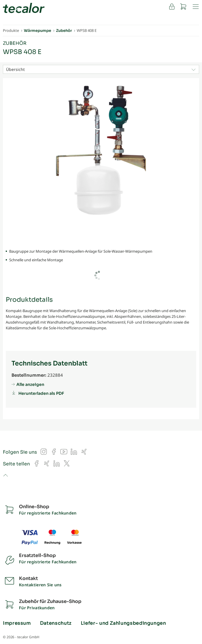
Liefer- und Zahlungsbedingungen (123, 623)
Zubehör (15, 43)
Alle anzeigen (30, 384)
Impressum (17, 623)
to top (5, 476)
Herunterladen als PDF (41, 393)
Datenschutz (56, 623)
